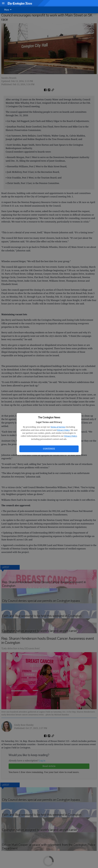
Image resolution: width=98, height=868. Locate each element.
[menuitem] (9, 10)
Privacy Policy (63, 430)
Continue (49, 449)
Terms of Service (58, 427)
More (8, 10)
